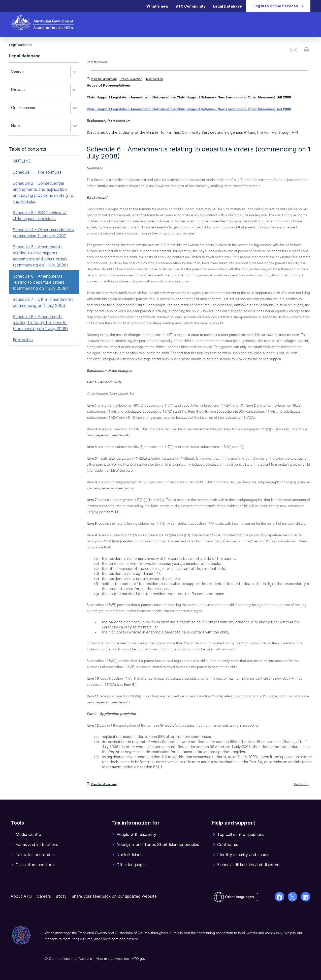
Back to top (302, 784)
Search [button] (45, 72)
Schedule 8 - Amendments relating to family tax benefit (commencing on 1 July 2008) (40, 323)
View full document (104, 79)
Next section (155, 79)
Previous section (131, 79)
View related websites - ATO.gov (121, 959)
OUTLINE (22, 161)
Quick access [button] (45, 108)
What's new (157, 6)
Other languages (239, 897)
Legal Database (228, 6)
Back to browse (97, 62)
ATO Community (191, 6)
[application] (44, 99)
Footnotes (23, 340)
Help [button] (45, 126)
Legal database (25, 56)
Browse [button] (45, 90)
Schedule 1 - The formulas (37, 172)
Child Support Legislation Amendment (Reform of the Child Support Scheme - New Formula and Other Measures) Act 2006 (189, 109)
